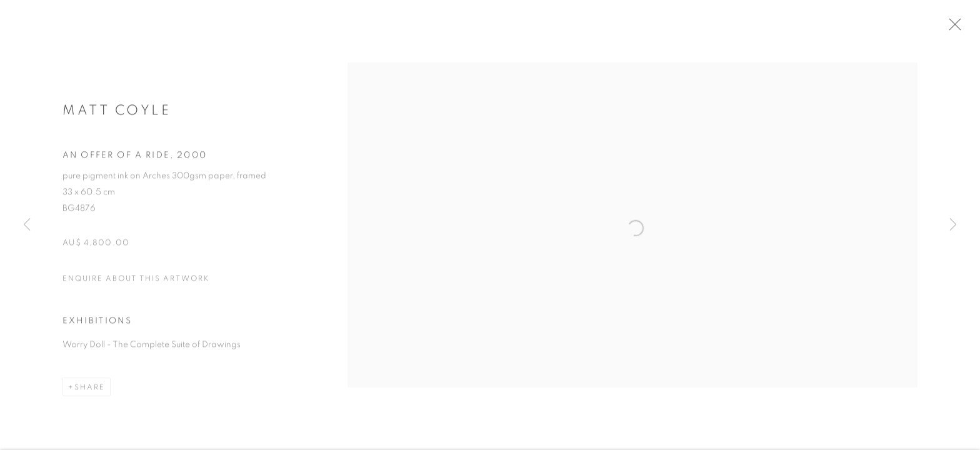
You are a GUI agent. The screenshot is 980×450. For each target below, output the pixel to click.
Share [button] (90, 391)
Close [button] (959, 28)
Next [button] (953, 225)
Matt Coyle (117, 114)
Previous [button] (27, 225)
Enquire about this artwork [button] (136, 282)
